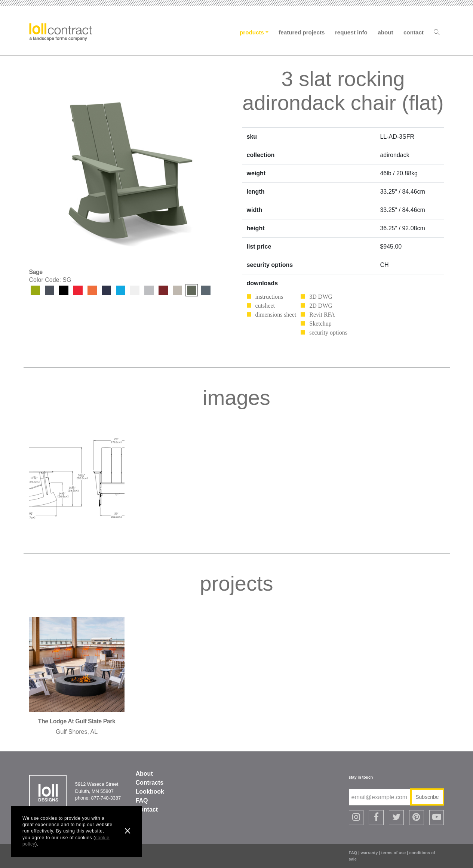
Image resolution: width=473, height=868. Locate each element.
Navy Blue (106, 290)
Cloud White (135, 290)
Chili (163, 290)
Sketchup (320, 324)
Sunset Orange (92, 290)
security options (328, 333)
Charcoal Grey (50, 290)
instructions (269, 297)
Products (252, 32)
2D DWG (321, 306)
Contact (414, 32)
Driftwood (149, 290)
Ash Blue (206, 290)
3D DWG (321, 297)
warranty (369, 853)
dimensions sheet (276, 315)
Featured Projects (302, 32)
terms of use (394, 853)
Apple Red (78, 290)
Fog (177, 290)
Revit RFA (322, 315)
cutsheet (265, 306)
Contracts (150, 783)
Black (64, 290)
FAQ (142, 801)
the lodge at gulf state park (77, 721)
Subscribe (427, 797)
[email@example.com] (380, 797)
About (385, 32)
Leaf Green (35, 290)
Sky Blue (121, 290)
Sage (192, 290)
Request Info (351, 32)
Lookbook (150, 792)
